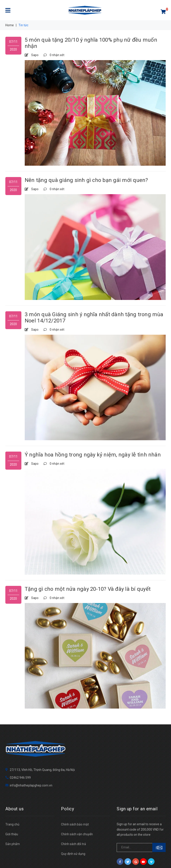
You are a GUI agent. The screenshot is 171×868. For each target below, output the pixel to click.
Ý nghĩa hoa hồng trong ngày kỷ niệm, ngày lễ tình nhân (93, 458)
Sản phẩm (13, 831)
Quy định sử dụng (73, 841)
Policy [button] (67, 796)
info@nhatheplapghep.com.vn (31, 773)
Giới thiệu (12, 821)
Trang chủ (12, 812)
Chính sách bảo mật (75, 812)
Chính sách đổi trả (73, 831)
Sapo (125, 862)
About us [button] (14, 796)
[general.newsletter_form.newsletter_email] (141, 835)
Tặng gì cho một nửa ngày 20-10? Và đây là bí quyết (88, 594)
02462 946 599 (20, 765)
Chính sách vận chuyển (77, 821)
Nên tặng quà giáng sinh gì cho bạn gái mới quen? (86, 181)
